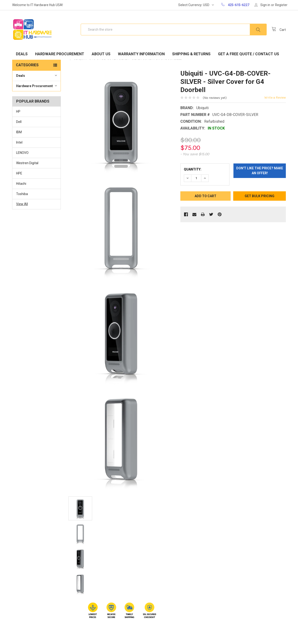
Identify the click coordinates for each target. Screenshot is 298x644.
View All (22, 204)
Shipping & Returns (191, 54)
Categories (27, 65)
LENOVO (22, 153)
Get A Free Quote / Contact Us (249, 54)
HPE (19, 173)
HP (18, 111)
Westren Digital (27, 163)
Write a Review (275, 98)
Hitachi (21, 184)
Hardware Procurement (60, 54)
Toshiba (22, 194)
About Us (101, 54)
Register (281, 5)
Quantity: (193, 169)
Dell (19, 122)
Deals (22, 54)
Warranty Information (141, 54)
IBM (19, 132)
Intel (19, 142)
